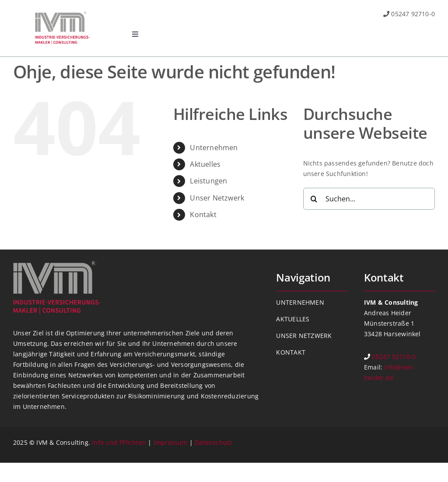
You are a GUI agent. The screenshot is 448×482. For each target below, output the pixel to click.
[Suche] (314, 199)
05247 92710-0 (413, 14)
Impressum (171, 442)
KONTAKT (290, 352)
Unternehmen (214, 148)
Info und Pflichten (119, 442)
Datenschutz (213, 442)
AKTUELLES (293, 319)
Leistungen (208, 181)
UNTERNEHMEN (300, 302)
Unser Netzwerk (217, 198)
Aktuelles (205, 164)
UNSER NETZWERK (304, 336)
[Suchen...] (369, 199)
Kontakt (203, 215)
